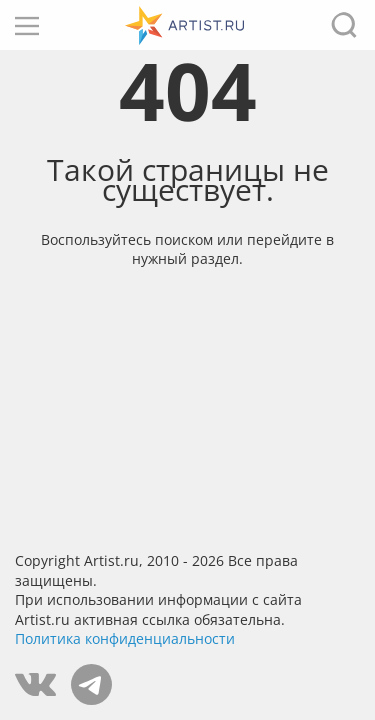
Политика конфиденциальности (125, 638)
